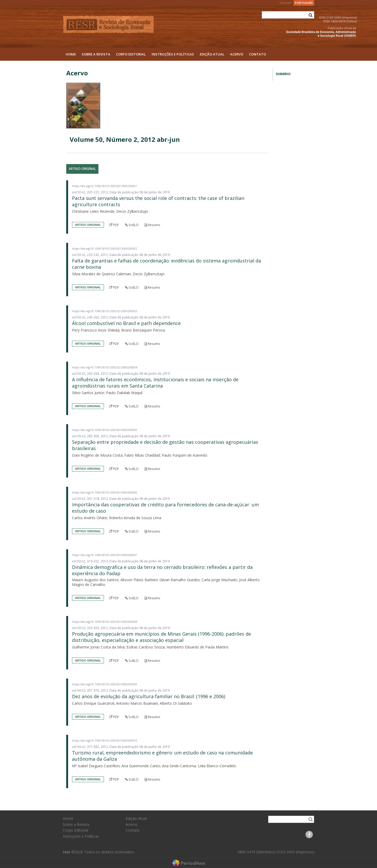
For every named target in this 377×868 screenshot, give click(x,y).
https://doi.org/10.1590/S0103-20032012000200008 (105, 622)
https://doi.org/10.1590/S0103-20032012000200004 (105, 367)
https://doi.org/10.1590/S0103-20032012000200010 (105, 741)
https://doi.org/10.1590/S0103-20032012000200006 (105, 492)
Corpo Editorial (131, 54)
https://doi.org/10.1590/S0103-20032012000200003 (105, 311)
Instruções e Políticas (173, 54)
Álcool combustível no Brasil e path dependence (126, 323)
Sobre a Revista (96, 54)
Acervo (237, 54)
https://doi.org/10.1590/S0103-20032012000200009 (105, 684)
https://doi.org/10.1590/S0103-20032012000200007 (105, 555)
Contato (257, 54)
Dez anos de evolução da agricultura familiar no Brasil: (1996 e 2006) (149, 696)
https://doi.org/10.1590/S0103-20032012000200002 (105, 249)
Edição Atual (212, 54)
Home (71, 54)
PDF (114, 225)
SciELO (132, 225)
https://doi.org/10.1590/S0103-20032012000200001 (105, 186)
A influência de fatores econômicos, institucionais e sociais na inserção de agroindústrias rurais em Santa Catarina (155, 383)
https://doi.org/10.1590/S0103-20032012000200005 (105, 430)
